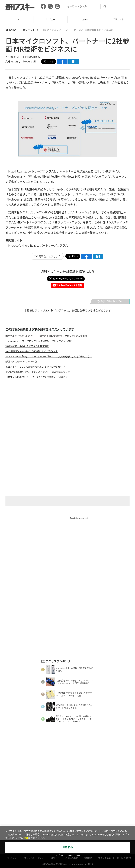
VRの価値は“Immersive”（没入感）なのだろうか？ (32, 351)
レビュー (51, 19)
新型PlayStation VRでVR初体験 (21, 362)
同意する (67, 847)
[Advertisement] (67, 416)
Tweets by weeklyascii (79, 518)
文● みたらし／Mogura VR (21, 61)
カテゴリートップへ (110, 301)
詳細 (26, 838)
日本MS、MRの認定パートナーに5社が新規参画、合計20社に (37, 377)
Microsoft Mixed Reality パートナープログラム (38, 245)
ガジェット (118, 19)
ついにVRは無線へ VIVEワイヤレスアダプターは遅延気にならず (38, 372)
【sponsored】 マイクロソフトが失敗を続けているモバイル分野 (39, 341)
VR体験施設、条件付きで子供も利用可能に (27, 346)
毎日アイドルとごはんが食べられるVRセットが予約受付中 (35, 367)
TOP (17, 19)
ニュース (84, 19)
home (11, 30)
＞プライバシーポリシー (68, 856)
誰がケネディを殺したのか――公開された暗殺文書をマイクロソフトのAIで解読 (46, 336)
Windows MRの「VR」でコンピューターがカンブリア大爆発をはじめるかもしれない (49, 356)
